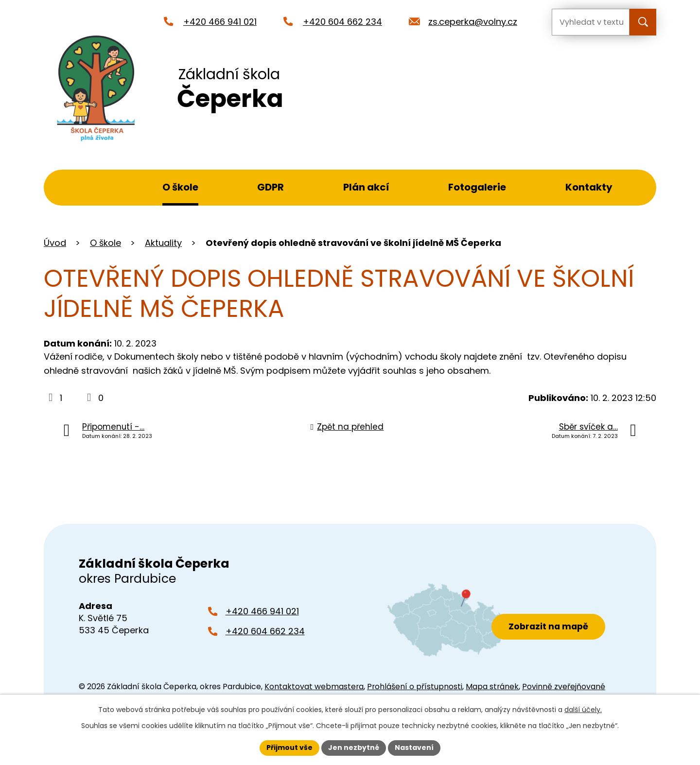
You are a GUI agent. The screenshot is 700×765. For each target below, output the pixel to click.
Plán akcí (366, 187)
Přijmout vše (289, 748)
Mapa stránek (492, 687)
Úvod (95, 188)
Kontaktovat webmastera (314, 687)
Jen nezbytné (354, 748)
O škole (180, 187)
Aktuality (163, 243)
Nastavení (414, 748)
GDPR (271, 187)
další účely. (583, 710)
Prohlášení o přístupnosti (415, 687)
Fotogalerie (477, 187)
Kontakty (589, 187)
